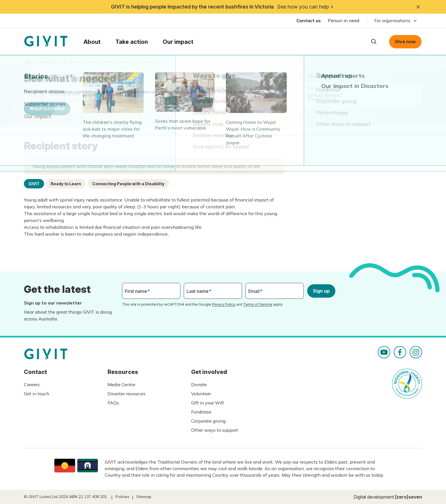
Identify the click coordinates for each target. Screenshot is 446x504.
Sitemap (144, 497)
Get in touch (37, 394)
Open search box (374, 42)
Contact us (309, 20)
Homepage (46, 42)
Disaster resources (127, 394)
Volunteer (201, 394)
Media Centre (121, 384)
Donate (199, 384)
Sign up (321, 291)
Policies (122, 497)
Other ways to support (215, 430)
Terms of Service (258, 304)
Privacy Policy (224, 304)
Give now (405, 42)
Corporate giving (208, 421)
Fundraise (201, 412)
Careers (32, 384)
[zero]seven (409, 497)
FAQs (113, 403)
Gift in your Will (207, 403)
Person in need (343, 20)
